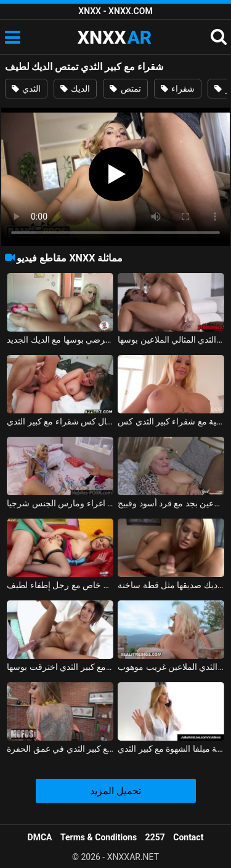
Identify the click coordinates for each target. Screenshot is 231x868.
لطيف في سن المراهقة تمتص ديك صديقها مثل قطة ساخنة (171, 585)
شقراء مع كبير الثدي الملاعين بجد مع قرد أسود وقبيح (171, 503)
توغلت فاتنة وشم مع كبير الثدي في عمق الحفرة (60, 749)
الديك (75, 89)
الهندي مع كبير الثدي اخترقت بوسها (60, 667)
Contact (188, 837)
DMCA (40, 837)
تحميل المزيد (115, 791)
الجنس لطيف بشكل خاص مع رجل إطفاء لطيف (60, 585)
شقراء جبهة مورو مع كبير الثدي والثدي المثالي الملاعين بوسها (171, 340)
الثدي (26, 89)
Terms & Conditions (99, 837)
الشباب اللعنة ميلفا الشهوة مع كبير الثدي (171, 749)
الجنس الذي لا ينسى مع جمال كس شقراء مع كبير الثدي (60, 421)
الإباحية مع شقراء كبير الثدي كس (171, 421)
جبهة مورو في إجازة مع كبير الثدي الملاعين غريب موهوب (171, 667)
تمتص (125, 89)
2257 (155, 837)
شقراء (178, 89)
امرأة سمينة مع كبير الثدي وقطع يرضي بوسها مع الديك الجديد (60, 340)
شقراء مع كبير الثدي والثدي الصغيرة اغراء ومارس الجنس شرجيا (60, 503)
